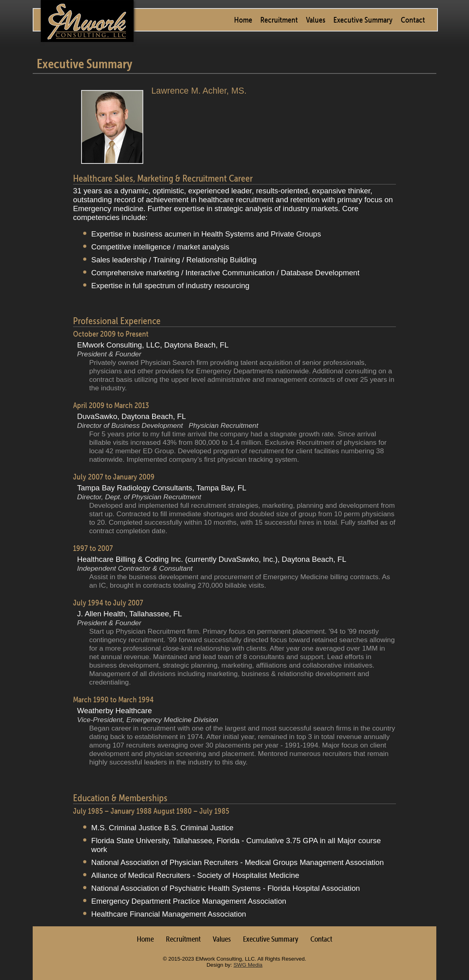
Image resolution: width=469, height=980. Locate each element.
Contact (413, 20)
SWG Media (248, 965)
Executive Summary (363, 20)
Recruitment (279, 20)
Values (316, 20)
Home (243, 20)
